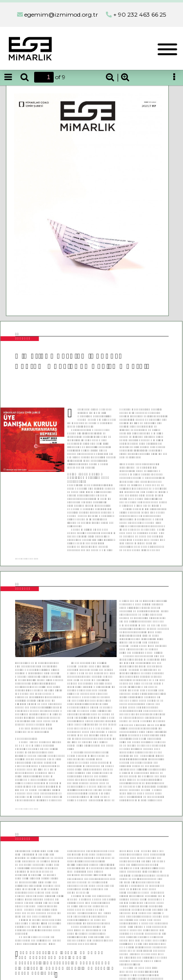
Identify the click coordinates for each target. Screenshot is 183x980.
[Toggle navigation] (167, 48)
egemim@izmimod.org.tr (61, 14)
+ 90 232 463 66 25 (140, 14)
